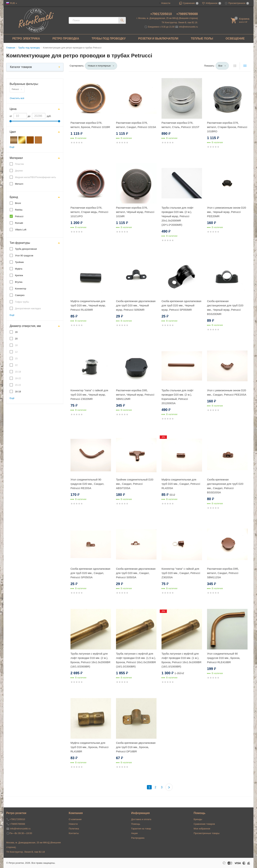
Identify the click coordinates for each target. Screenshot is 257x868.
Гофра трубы (22, 302)
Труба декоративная (26, 249)
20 (16, 339)
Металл (19, 184)
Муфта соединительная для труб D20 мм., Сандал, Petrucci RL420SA (181, 484)
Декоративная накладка (28, 308)
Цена (13, 109)
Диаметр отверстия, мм (25, 326)
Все (220, 66)
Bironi (18, 203)
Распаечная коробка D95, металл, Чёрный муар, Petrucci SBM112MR (135, 395)
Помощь (136, 824)
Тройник (19, 262)
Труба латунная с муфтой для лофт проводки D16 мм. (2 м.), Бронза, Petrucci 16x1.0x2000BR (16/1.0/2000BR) (90, 660)
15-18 (18, 372)
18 (16, 345)
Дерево (19, 171)
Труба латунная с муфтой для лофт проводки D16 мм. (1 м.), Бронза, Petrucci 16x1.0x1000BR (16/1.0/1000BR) (181, 660)
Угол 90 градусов (24, 256)
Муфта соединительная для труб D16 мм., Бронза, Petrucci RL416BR (90, 747)
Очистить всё (17, 98)
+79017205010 (162, 14)
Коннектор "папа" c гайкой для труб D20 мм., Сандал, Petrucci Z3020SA (181, 573)
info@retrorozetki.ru (188, 27)
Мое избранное (202, 829)
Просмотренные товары (207, 833)
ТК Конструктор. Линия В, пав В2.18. (180, 23)
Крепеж (19, 275)
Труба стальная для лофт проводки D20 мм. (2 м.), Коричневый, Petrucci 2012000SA (177, 397)
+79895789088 (187, 14)
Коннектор (21, 289)
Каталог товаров (21, 67)
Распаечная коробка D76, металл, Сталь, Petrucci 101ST (180, 125)
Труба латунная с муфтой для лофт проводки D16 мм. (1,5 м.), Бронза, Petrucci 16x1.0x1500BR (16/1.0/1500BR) (136, 660)
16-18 (18, 392)
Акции (134, 833)
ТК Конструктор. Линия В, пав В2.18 (26, 852)
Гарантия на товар (141, 829)
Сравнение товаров (204, 824)
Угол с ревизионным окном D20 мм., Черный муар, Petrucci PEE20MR (227, 212)
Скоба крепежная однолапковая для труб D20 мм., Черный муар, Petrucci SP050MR (181, 305)
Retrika (19, 210)
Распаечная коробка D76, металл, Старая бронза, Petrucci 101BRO (227, 127)
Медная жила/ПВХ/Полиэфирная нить (36, 177)
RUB (12, 3)
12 (16, 352)
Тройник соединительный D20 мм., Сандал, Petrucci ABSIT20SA (135, 484)
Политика (74, 829)
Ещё (12, 147)
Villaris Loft (21, 230)
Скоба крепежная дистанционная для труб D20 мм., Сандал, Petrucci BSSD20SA (225, 486)
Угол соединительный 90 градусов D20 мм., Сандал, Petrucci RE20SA (87, 484)
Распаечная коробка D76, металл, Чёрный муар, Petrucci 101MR (135, 212)
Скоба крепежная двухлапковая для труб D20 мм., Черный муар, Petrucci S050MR (136, 305)
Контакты (74, 833)
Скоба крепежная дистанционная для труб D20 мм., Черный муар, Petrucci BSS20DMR (225, 308)
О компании (75, 819)
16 (16, 332)
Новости (166, 3)
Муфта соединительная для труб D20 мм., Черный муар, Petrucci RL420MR (88, 305)
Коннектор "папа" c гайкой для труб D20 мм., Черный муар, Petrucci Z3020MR (89, 395)
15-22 (18, 385)
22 (16, 365)
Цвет (13, 132)
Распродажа (138, 838)
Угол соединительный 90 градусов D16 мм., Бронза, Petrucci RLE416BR (224, 658)
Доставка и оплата (141, 819)
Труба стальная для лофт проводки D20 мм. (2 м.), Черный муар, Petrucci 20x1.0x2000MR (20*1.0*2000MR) (177, 216)
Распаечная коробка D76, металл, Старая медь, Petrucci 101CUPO (89, 212)
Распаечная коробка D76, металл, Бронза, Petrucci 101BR (90, 125)
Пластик (19, 164)
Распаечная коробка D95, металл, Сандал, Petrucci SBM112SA (223, 573)
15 (16, 358)
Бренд (14, 197)
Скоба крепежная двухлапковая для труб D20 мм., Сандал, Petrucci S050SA (136, 573)
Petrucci (15, 89)
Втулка (19, 282)
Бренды (198, 819)
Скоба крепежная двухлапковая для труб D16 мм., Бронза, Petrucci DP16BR (136, 747)
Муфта (19, 269)
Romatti (19, 223)
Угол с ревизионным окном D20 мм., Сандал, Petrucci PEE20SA (227, 392)
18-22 (18, 378)
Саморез (20, 295)
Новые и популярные (99, 66)
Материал (16, 158)
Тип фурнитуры (20, 243)
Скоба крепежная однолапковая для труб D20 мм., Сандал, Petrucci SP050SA (90, 573)
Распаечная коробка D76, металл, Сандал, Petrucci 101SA (136, 125)
